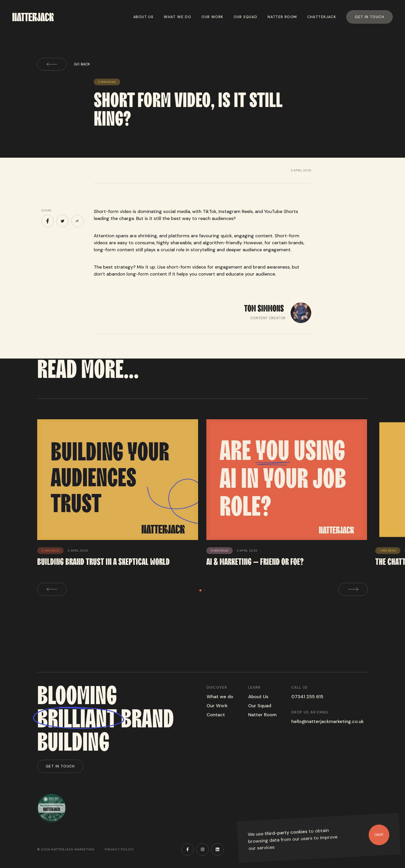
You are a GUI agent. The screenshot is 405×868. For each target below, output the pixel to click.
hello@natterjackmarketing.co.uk (328, 721)
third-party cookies (286, 832)
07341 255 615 (307, 697)
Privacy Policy (119, 849)
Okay (379, 835)
